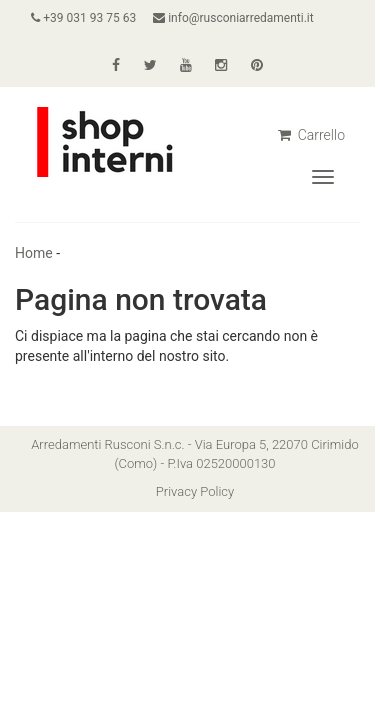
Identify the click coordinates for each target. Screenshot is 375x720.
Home (34, 253)
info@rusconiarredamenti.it (233, 18)
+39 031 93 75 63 (83, 18)
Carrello (311, 135)
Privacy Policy (195, 491)
